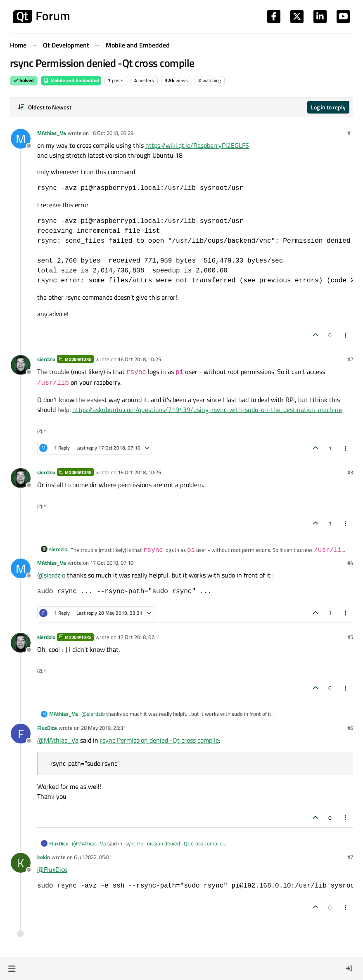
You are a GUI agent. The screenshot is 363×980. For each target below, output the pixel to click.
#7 (350, 857)
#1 (350, 133)
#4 (350, 563)
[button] (12, 968)
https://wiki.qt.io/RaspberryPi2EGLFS (197, 145)
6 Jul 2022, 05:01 (93, 857)
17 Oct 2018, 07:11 (139, 637)
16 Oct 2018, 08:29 (112, 133)
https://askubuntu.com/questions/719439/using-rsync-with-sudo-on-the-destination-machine (207, 410)
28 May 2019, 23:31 (103, 728)
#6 (350, 728)
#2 (350, 359)
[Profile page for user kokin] (21, 863)
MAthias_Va (52, 133)
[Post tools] (346, 335)
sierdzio (46, 359)
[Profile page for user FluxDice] (21, 734)
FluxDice (47, 728)
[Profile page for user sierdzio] (21, 365)
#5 (350, 637)
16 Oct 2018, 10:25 (139, 359)
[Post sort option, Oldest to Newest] (44, 107)
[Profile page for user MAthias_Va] (21, 139)
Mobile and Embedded (71, 80)
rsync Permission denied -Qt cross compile (159, 740)
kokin (44, 857)
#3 (350, 472)
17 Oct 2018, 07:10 (112, 563)
